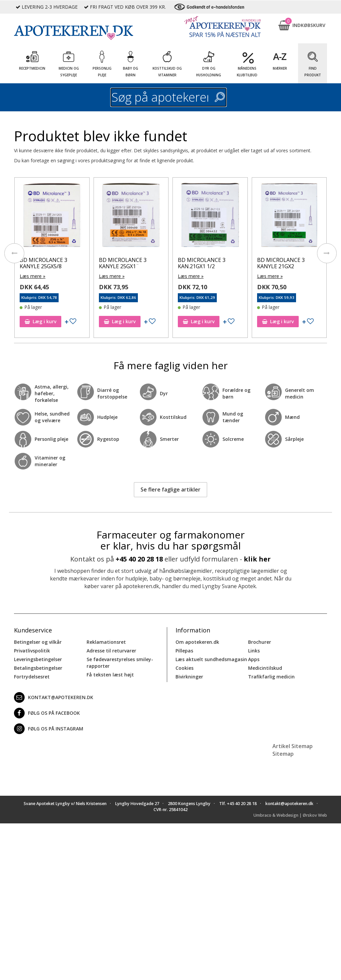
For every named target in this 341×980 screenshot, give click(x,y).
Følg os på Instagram (49, 728)
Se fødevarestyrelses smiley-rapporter (120, 662)
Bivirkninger (189, 676)
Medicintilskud (265, 668)
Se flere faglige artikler (170, 490)
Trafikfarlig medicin (271, 676)
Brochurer (260, 642)
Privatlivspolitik (32, 650)
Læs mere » (32, 276)
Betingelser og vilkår (38, 642)
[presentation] (14, 253)
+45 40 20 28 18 (139, 559)
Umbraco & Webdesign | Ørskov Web (290, 815)
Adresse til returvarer (111, 650)
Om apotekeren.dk (197, 642)
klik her (257, 559)
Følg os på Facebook (47, 713)
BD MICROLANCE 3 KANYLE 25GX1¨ (123, 263)
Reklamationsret (106, 642)
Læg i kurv (40, 321)
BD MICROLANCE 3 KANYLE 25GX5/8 (43, 263)
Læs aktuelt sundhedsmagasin (211, 659)
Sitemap (283, 753)
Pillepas (184, 650)
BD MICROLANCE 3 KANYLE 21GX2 (281, 263)
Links (254, 650)
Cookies (184, 668)
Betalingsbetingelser (38, 668)
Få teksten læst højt (110, 674)
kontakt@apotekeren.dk (54, 697)
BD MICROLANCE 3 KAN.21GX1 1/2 (202, 263)
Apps (254, 659)
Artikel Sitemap (293, 746)
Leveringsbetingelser (38, 659)
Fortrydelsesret (32, 676)
